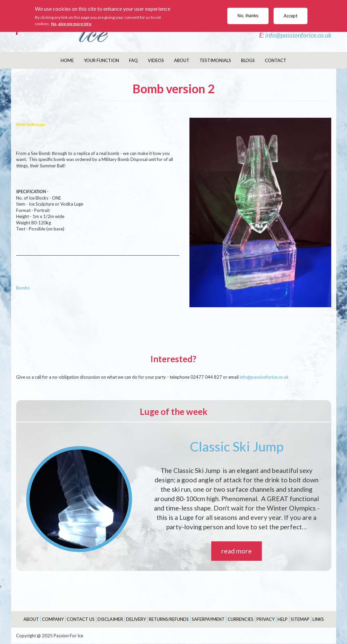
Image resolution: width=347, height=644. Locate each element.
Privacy (266, 619)
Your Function (101, 60)
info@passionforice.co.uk (298, 35)
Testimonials (215, 60)
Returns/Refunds (169, 619)
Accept (291, 16)
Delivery (136, 619)
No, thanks (248, 16)
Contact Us (81, 619)
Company (53, 619)
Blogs (248, 60)
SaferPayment (208, 619)
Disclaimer (110, 619)
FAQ (133, 60)
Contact (276, 60)
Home (67, 60)
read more (237, 551)
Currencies (241, 619)
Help (283, 619)
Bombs (23, 288)
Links (318, 619)
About (182, 60)
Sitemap (300, 619)
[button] (260, 212)
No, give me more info (71, 24)
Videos (156, 60)
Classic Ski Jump (237, 446)
